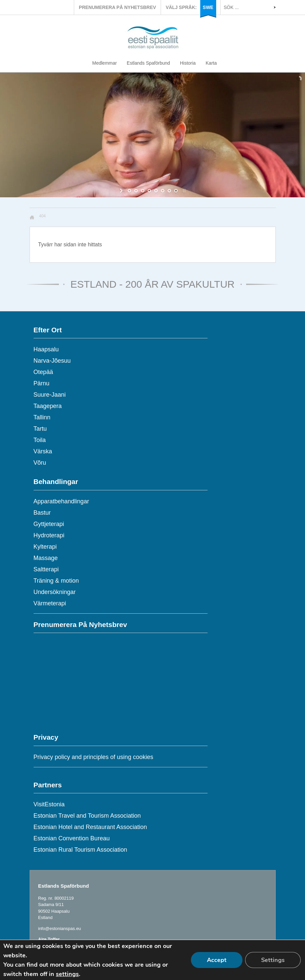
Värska (43, 451)
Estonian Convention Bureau (72, 838)
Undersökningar (55, 592)
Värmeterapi (50, 603)
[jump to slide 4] (149, 191)
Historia (188, 63)
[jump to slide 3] (143, 191)
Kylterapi (45, 547)
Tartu (40, 429)
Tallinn (42, 417)
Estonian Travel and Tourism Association (87, 816)
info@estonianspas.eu (60, 928)
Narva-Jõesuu (52, 361)
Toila (40, 440)
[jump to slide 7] (169, 191)
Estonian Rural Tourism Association (80, 850)
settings (67, 974)
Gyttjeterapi (49, 524)
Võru (40, 463)
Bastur (42, 513)
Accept (217, 960)
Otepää (43, 372)
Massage (46, 558)
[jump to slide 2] (136, 191)
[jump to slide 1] (129, 191)
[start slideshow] (122, 191)
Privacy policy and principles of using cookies (93, 757)
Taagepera (48, 406)
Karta (211, 63)
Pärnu (42, 383)
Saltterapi (46, 569)
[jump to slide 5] (156, 191)
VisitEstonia (49, 804)
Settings (273, 960)
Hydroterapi (49, 535)
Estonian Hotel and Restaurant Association (90, 827)
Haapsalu (46, 349)
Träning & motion (56, 581)
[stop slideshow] (183, 191)
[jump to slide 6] (163, 191)
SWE (208, 7)
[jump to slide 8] (176, 191)
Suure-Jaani (50, 395)
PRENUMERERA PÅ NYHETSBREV (117, 7)
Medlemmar (104, 63)
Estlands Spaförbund (148, 63)
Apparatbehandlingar (61, 501)
